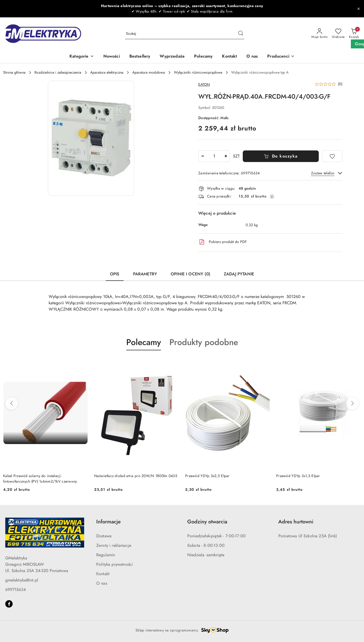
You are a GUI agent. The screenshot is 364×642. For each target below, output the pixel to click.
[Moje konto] (320, 34)
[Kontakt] (229, 57)
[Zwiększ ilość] (226, 156)
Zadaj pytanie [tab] (239, 274)
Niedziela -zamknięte (206, 555)
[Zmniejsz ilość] (203, 156)
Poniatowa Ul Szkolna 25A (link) (308, 536)
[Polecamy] (203, 57)
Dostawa (104, 536)
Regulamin (106, 555)
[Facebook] (9, 604)
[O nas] (252, 57)
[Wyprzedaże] (172, 57)
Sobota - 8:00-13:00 (206, 545)
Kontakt (103, 574)
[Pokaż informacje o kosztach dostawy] (272, 196)
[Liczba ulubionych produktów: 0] (338, 34)
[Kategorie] (82, 57)
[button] (281, 57)
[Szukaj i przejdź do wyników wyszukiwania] (241, 34)
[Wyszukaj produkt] (185, 34)
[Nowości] (112, 57)
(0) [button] (340, 84)
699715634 (16, 590)
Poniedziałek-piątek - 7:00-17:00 (216, 536)
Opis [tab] (115, 274)
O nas (102, 583)
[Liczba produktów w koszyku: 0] (354, 34)
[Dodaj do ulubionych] (332, 156)
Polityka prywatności (115, 564)
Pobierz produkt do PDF (223, 242)
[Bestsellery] (140, 57)
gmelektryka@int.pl (22, 580)
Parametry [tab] (145, 274)
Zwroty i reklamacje (114, 545)
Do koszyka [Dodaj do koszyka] (281, 156)
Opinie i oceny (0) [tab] (190, 274)
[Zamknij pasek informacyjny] (358, 9)
